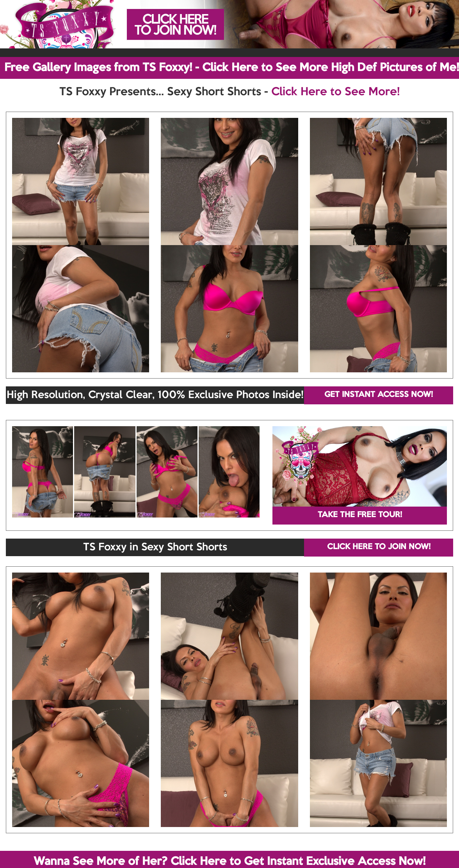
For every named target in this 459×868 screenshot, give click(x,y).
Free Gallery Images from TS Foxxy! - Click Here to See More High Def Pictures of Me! (232, 68)
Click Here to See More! (335, 92)
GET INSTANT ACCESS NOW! (379, 395)
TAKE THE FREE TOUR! (360, 515)
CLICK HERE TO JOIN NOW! (379, 547)
